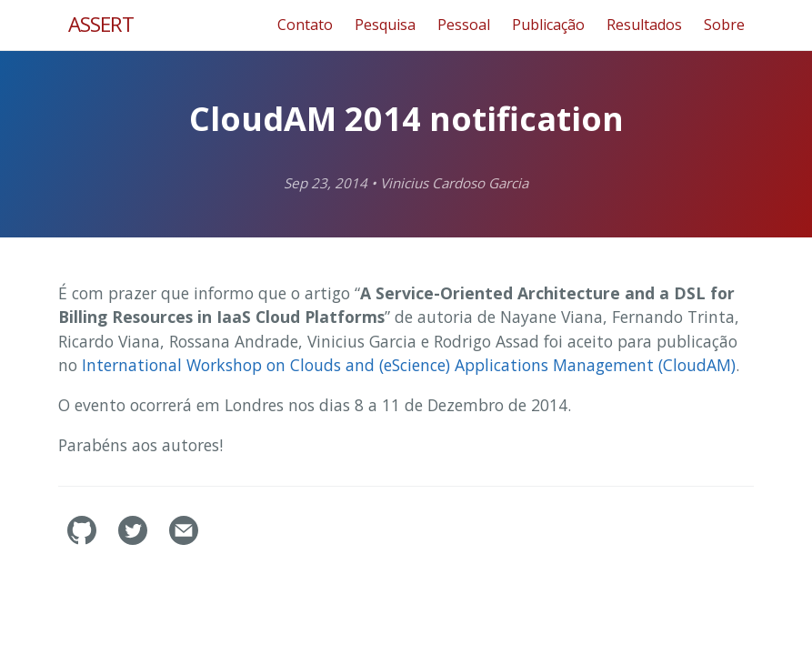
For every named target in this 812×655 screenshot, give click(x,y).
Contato (305, 25)
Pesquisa (385, 25)
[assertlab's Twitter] (135, 539)
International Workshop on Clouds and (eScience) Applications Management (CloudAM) (409, 365)
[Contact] (184, 539)
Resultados (644, 25)
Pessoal (464, 25)
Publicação (548, 25)
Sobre (724, 25)
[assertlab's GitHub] (84, 539)
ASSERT (101, 24)
